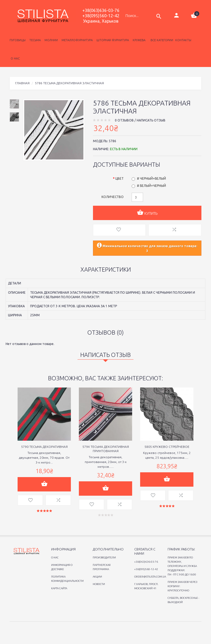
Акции (97, 577)
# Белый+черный (151, 186)
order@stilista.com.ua (150, 577)
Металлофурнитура (76, 40)
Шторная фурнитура (112, 40)
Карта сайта (59, 588)
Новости (99, 584)
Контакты (183, 40)
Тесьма (34, 40)
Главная (22, 83)
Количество (113, 197)
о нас (15, 58)
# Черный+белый (151, 178)
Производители (104, 557)
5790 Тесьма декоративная (44, 447)
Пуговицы (18, 40)
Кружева (138, 40)
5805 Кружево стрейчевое (167, 447)
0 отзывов (124, 120)
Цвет (119, 178)
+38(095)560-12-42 (101, 16)
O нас (55, 557)
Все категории (161, 40)
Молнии (50, 40)
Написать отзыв (151, 120)
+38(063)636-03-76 (101, 10)
